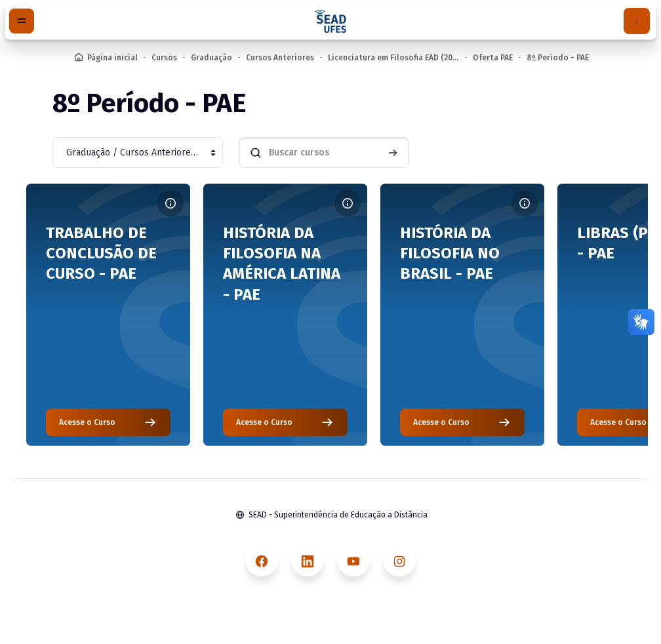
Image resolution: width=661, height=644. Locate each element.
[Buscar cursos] (324, 152)
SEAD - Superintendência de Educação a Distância (338, 515)
